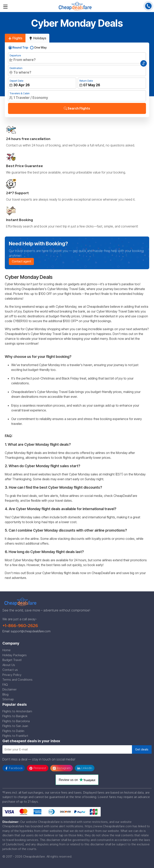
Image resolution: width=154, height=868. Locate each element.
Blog (5, 694)
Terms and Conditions (17, 680)
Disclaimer (10, 689)
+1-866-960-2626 (20, 626)
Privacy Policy (12, 675)
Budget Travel (12, 660)
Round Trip (20, 47)
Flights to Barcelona (16, 721)
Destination (16, 68)
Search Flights (77, 108)
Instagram (62, 768)
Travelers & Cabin (20, 93)
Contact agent (21, 261)
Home (7, 650)
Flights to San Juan (15, 726)
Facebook (14, 768)
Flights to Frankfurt (15, 736)
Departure (15, 55)
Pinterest (38, 768)
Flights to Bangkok (15, 716)
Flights (15, 38)
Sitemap (8, 699)
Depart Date (16, 81)
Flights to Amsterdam (17, 711)
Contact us (10, 670)
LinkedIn (85, 768)
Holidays (37, 38)
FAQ (5, 685)
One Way (40, 47)
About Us (9, 665)
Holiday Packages (15, 655)
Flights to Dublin (13, 731)
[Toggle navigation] (5, 6)
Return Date (86, 81)
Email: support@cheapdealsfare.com (26, 631)
